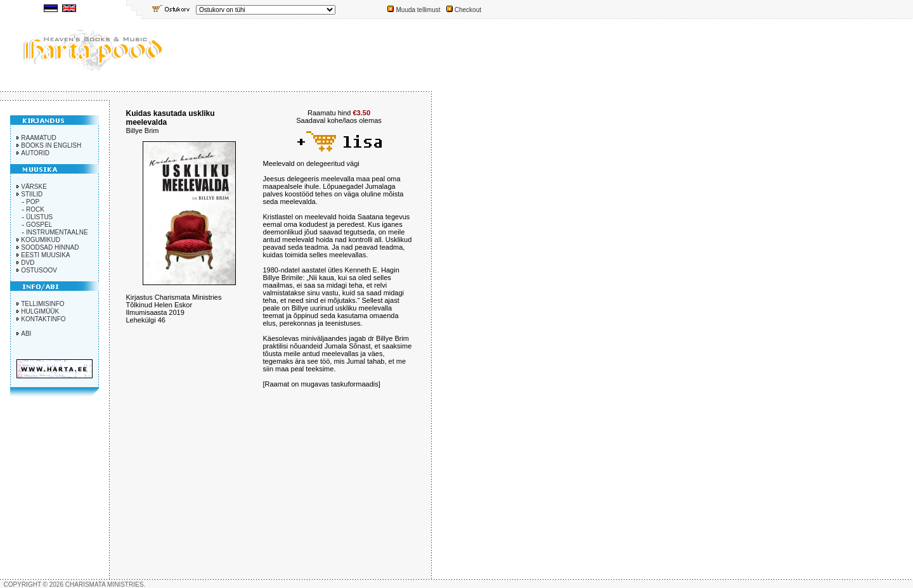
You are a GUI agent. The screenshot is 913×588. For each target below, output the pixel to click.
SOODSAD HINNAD (50, 247)
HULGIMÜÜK (40, 311)
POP (33, 202)
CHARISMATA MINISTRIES (105, 585)
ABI (26, 334)
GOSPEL (39, 225)
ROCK (35, 209)
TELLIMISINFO (42, 304)
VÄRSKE (34, 187)
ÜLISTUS (39, 217)
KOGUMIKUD (41, 240)
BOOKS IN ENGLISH (51, 145)
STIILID (32, 194)
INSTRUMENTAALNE (57, 232)
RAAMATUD (38, 138)
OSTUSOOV (39, 270)
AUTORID (35, 153)
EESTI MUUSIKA (45, 255)
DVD (28, 263)
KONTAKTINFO (43, 319)
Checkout (468, 10)
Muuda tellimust (418, 10)
